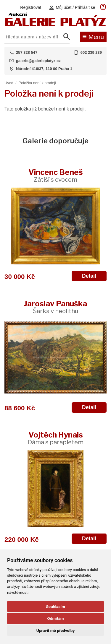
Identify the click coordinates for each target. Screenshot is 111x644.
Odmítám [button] (55, 618)
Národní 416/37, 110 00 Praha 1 (44, 69)
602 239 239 (91, 52)
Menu (93, 36)
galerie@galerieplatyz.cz (38, 61)
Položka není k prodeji (37, 83)
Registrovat (31, 7)
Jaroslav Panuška (55, 307)
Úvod (9, 83)
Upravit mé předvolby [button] (55, 630)
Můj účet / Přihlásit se (72, 8)
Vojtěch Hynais (56, 438)
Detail (89, 276)
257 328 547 (27, 52)
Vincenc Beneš (56, 175)
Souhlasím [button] (55, 606)
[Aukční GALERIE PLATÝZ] (55, 25)
